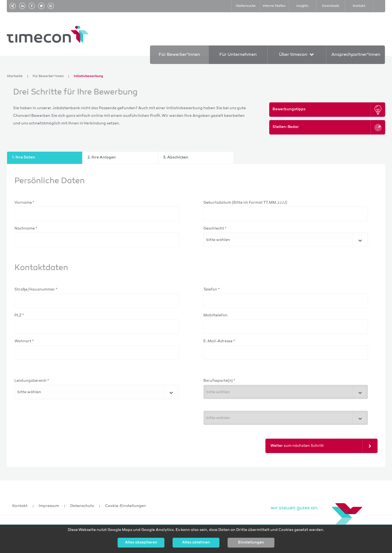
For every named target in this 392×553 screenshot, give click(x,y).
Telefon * (212, 290)
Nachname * (26, 229)
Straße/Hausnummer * (36, 290)
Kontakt (20, 506)
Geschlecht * (215, 229)
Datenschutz (82, 506)
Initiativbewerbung (88, 76)
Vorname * (24, 203)
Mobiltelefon (215, 315)
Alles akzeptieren (141, 543)
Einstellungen (251, 543)
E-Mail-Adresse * (219, 341)
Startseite (15, 76)
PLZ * (19, 315)
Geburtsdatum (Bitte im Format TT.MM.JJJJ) (245, 203)
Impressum (49, 506)
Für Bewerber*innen (48, 76)
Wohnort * (24, 341)
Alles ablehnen (196, 543)
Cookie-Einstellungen (125, 506)
